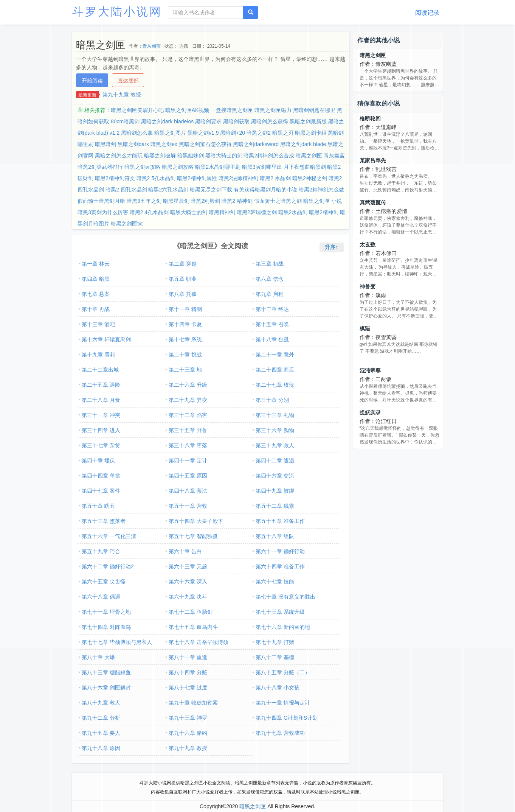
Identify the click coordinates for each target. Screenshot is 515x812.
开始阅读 (92, 81)
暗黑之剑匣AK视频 (187, 110)
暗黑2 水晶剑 (275, 178)
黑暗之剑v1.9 (203, 133)
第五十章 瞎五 (98, 506)
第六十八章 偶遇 (101, 597)
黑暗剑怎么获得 (270, 121)
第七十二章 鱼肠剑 (191, 612)
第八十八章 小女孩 (278, 688)
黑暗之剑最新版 (308, 121)
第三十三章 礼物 (275, 415)
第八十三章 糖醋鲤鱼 (106, 672)
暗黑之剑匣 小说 (323, 201)
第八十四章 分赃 (188, 672)
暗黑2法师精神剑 (239, 178)
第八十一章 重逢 (188, 657)
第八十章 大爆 (98, 657)
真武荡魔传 (373, 202)
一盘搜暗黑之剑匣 (232, 110)
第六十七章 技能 (275, 582)
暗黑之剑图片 (170, 133)
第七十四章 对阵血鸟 (106, 627)
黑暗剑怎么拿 (137, 133)
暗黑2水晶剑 (293, 212)
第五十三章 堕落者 (104, 521)
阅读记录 (427, 13)
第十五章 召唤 (272, 324)
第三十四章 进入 (101, 430)
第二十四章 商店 (275, 370)
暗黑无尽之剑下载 (211, 190)
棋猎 (365, 328)
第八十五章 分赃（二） (283, 672)
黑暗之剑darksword (256, 144)
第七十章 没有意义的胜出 (285, 597)
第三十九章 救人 (275, 445)
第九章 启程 (270, 294)
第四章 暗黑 (96, 279)
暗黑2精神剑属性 (197, 178)
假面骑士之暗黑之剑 (278, 201)
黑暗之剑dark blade (303, 144)
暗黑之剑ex (164, 144)
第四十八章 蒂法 (188, 491)
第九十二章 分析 (101, 718)
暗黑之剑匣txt (127, 224)
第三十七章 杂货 (101, 445)
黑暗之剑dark (133, 144)
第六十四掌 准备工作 (280, 566)
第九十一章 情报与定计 (283, 703)
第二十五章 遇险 (101, 385)
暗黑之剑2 (259, 133)
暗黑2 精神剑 (237, 201)
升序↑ (331, 247)
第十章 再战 (96, 309)
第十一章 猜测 (185, 309)
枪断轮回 (370, 118)
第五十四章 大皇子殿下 (196, 521)
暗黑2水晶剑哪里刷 (218, 167)
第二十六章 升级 (188, 385)
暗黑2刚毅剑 (205, 201)
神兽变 (368, 286)
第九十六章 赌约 (188, 733)
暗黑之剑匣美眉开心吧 (137, 110)
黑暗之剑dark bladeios (167, 121)
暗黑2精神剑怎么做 (321, 190)
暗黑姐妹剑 (191, 156)
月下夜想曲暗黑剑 (305, 167)
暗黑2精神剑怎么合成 (269, 156)
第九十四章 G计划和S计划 (287, 718)
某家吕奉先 (373, 160)
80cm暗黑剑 (125, 121)
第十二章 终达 (272, 309)
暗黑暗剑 (105, 144)
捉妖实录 (370, 412)
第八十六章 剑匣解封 (106, 688)
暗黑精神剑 (222, 212)
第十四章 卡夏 (185, 324)
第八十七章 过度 (188, 688)
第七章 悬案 (96, 294)
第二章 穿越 (183, 264)
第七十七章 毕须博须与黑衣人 (117, 642)
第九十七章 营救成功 (280, 733)
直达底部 (128, 81)
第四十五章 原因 (188, 476)
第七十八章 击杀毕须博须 (199, 642)
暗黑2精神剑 (324, 212)
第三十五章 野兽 (188, 430)
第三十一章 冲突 (101, 415)
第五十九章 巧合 (101, 551)
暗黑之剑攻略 (178, 167)
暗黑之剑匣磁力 (273, 110)
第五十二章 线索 (275, 506)
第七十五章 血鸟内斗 (193, 627)
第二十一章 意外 (275, 355)
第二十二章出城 (100, 370)
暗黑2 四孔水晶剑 (126, 190)
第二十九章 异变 (188, 400)
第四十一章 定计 (188, 460)
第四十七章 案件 (101, 491)
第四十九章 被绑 (275, 491)
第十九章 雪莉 (98, 355)
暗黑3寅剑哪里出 (262, 167)
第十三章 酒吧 (98, 324)
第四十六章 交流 (275, 476)
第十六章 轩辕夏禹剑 (106, 339)
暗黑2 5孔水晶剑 (156, 178)
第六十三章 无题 (188, 566)
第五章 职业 (183, 279)
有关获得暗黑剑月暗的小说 (265, 190)
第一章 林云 (96, 264)
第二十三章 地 (185, 370)
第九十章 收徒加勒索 (193, 703)
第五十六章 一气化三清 (109, 536)
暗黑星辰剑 (176, 201)
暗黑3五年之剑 (144, 201)
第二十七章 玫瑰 (275, 385)
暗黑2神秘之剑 (310, 178)
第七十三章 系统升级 (280, 612)
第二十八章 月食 (101, 400)
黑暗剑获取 (236, 121)
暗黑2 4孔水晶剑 (149, 212)
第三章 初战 (270, 264)
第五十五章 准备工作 (280, 521)
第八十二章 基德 (275, 657)
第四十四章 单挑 (101, 476)
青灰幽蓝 (152, 46)
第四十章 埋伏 (98, 460)
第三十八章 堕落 (188, 445)
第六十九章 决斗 (188, 597)
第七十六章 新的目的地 (283, 627)
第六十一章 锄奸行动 (280, 551)
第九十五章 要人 (101, 733)
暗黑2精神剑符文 (115, 178)
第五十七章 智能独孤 (193, 536)
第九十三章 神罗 (188, 718)
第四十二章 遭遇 (275, 460)
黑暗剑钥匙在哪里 (314, 110)
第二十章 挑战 (185, 355)
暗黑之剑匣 (373, 55)
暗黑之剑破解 (160, 156)
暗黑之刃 (283, 133)
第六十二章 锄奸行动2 (108, 566)
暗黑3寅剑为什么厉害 (103, 212)
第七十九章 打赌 (275, 642)
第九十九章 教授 (122, 95)
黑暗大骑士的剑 (224, 156)
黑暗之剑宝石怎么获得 (205, 144)
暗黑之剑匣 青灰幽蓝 (320, 156)
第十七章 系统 (185, 339)
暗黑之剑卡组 (311, 133)
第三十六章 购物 (275, 430)
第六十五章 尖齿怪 (104, 582)
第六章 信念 (270, 279)
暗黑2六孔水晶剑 (168, 190)
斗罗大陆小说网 (117, 12)
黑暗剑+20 (233, 133)
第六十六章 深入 (188, 582)
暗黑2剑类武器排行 (100, 167)
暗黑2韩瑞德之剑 (257, 212)
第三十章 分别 (272, 400)
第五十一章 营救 (188, 506)
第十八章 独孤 (272, 339)
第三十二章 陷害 (188, 415)
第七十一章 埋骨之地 (106, 612)
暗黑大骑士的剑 (189, 212)
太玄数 (368, 244)
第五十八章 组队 (275, 536)
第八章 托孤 (183, 294)
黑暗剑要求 (208, 121)
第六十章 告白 (185, 551)
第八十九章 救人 (101, 703)
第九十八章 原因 (101, 748)
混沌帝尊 (370, 370)
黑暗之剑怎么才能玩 (119, 156)
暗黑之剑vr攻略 (143, 167)
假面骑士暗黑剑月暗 (101, 201)
